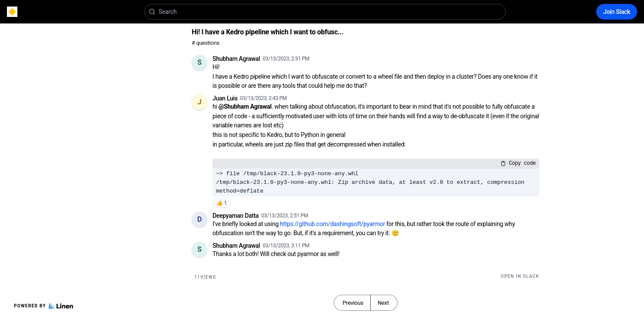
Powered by (43, 306)
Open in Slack (520, 276)
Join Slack (617, 12)
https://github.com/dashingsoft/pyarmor (332, 224)
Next (383, 303)
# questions (206, 43)
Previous (353, 303)
